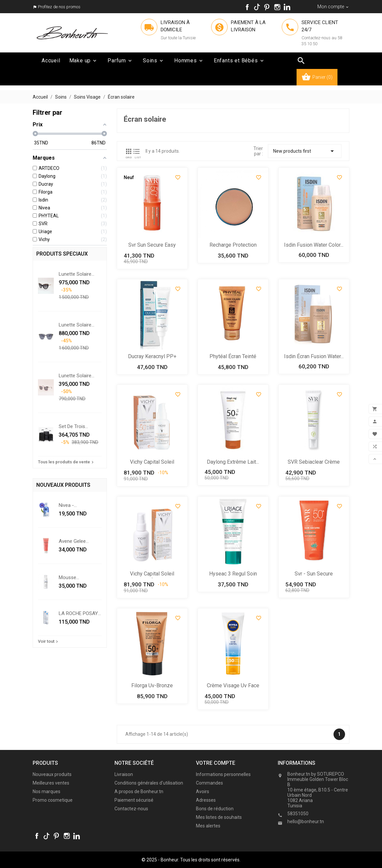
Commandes (209, 783)
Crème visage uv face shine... (233, 686)
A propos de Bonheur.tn (139, 791)
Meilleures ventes (51, 783)
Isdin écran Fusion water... (314, 356)
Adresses (206, 800)
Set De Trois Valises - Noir (73, 426)
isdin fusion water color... (314, 245)
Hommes (189, 61)
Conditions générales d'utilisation (149, 783)
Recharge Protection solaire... (233, 246)
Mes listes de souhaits (219, 817)
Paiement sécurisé (134, 800)
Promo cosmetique (53, 800)
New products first (305, 151)
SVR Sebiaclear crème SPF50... (314, 463)
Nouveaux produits (52, 774)
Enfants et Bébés (239, 61)
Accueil (51, 61)
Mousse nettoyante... (72, 577)
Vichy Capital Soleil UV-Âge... (152, 574)
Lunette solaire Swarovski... (75, 376)
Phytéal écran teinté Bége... (233, 357)
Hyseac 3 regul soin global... (233, 574)
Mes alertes (208, 826)
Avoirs (203, 791)
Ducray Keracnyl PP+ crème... (152, 357)
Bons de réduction (215, 809)
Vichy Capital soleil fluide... (152, 463)
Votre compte (216, 763)
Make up (84, 61)
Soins (154, 61)
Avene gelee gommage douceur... (72, 541)
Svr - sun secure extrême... (314, 574)
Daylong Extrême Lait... (233, 462)
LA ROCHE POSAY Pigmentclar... (78, 613)
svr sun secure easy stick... (152, 246)
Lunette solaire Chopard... (75, 274)
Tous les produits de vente (66, 462)
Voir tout (49, 641)
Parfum (120, 61)
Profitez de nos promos (59, 7)
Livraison (124, 774)
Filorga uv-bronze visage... (152, 686)
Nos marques (47, 791)
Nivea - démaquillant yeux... (80, 505)
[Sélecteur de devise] (333, 7)
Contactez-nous (131, 809)
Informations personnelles (223, 774)
